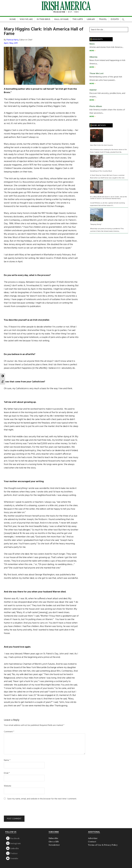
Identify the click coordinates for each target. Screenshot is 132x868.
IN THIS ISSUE (44, 19)
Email (7, 773)
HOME (13, 19)
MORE (92, 51)
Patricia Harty (13, 40)
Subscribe (53, 838)
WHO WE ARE (26, 19)
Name (7, 760)
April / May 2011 (11, 43)
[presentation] (21, 809)
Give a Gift (54, 842)
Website (8, 786)
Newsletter (54, 845)
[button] (123, 19)
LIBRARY (91, 19)
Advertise (93, 838)
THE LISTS (78, 19)
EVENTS (115, 19)
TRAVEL (103, 19)
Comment (9, 732)
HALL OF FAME (61, 19)
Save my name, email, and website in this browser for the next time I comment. (42, 799)
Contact (92, 842)
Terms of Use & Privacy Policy (103, 845)
